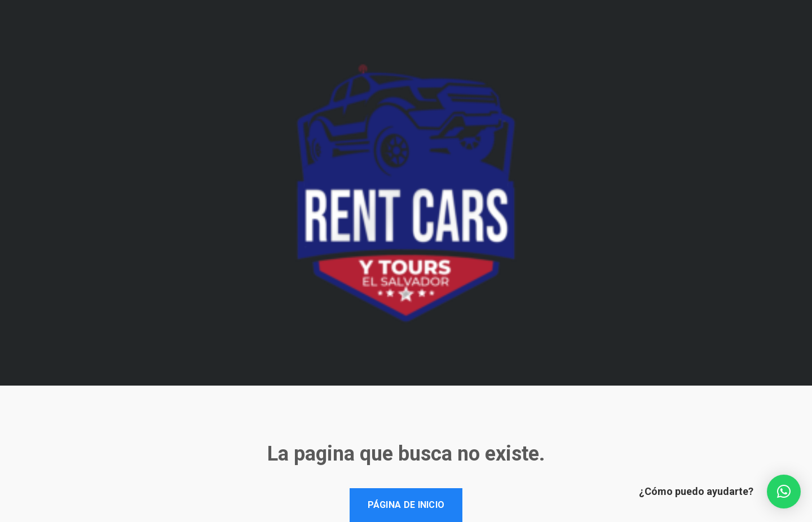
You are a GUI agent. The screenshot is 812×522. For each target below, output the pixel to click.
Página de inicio (406, 505)
